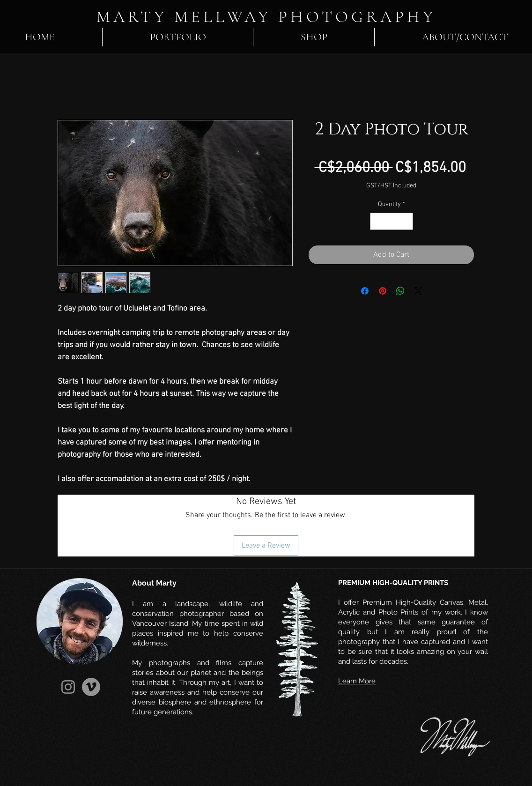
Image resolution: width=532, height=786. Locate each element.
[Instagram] (68, 687)
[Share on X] (418, 291)
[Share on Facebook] (365, 291)
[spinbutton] (392, 221)
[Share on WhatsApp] (400, 291)
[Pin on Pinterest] (383, 291)
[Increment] (406, 221)
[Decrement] (377, 221)
